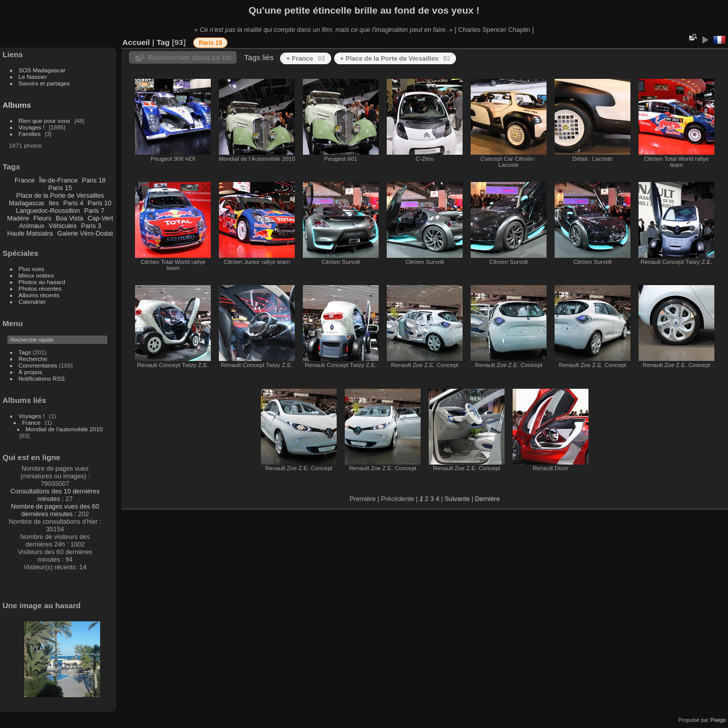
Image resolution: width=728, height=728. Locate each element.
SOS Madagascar (42, 70)
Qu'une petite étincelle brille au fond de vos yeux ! (364, 10)
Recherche (33, 359)
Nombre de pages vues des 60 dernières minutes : (55, 510)
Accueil (136, 42)
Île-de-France (58, 180)
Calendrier (32, 302)
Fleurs (42, 218)
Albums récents (39, 295)
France (25, 180)
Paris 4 (73, 203)
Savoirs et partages (44, 83)
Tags (25, 352)
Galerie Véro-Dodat (85, 233)
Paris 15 (60, 188)
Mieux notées (36, 275)
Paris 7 (95, 211)
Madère (18, 218)
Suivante (457, 499)
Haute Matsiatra (30, 233)
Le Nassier (33, 77)
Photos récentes (40, 288)
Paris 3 (91, 226)
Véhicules (63, 226)
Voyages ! (32, 127)
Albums (17, 105)
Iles (54, 203)
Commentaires (38, 365)
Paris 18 (94, 180)
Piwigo (718, 720)
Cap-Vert (100, 218)
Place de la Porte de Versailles (60, 195)
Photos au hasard (42, 282)
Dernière (488, 499)
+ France (305, 58)
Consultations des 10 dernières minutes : (55, 495)
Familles (30, 134)
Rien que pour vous (45, 121)
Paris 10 (99, 203)
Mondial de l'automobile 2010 (64, 429)
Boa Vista (70, 218)
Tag (163, 42)
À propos (31, 372)
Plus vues (32, 269)
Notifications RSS (42, 378)
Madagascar (26, 203)
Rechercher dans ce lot (190, 57)
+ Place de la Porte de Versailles (395, 58)
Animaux (32, 226)
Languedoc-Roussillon (48, 211)
